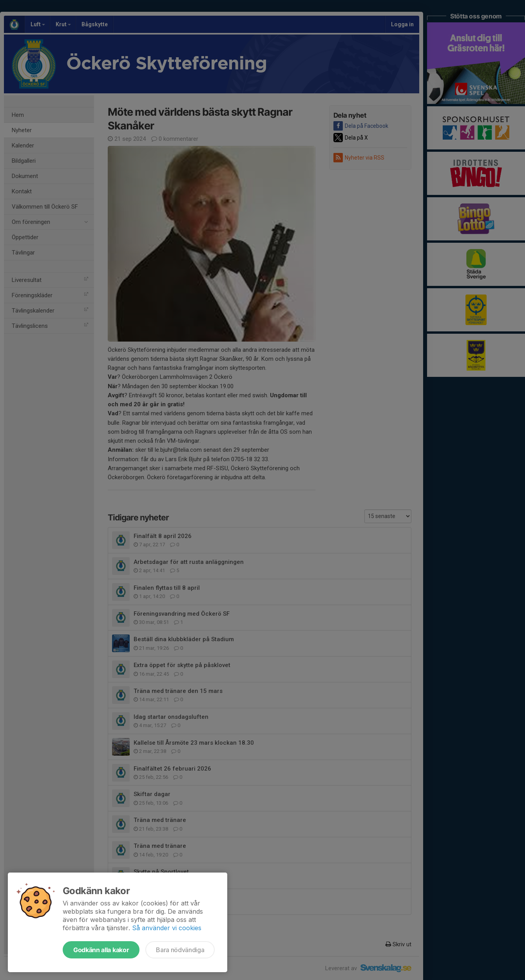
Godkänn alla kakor (101, 950)
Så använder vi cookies (167, 928)
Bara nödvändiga (180, 950)
